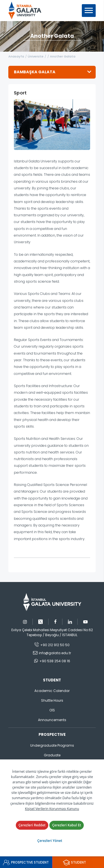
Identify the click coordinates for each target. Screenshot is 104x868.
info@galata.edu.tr (55, 653)
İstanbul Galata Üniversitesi (27, 11)
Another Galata (63, 56)
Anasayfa (16, 56)
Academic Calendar (52, 691)
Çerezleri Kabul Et (67, 825)
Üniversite (36, 56)
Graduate (52, 755)
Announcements (52, 720)
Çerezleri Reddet (32, 825)
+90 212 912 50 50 (55, 645)
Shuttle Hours (52, 700)
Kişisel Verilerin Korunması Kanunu (52, 809)
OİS (52, 710)
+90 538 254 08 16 (55, 661)
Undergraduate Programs (52, 745)
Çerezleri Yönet (50, 841)
